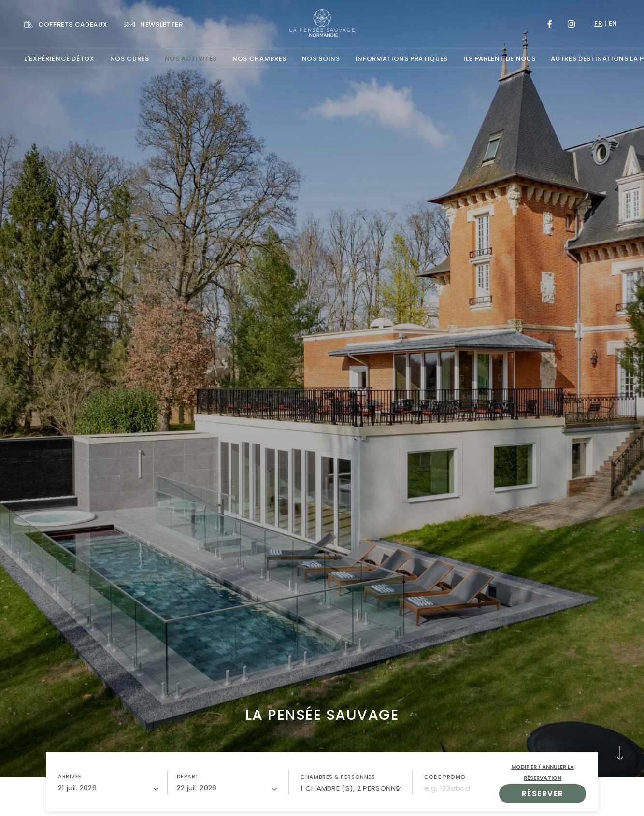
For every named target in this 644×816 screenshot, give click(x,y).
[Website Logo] (322, 24)
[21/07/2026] (108, 788)
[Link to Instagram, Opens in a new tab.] (571, 24)
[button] (108, 782)
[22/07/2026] (227, 788)
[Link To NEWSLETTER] (153, 24)
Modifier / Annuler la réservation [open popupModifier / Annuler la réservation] (543, 772)
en (613, 23)
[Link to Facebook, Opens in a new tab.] (550, 24)
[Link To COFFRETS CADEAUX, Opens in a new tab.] (66, 24)
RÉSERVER (543, 794)
